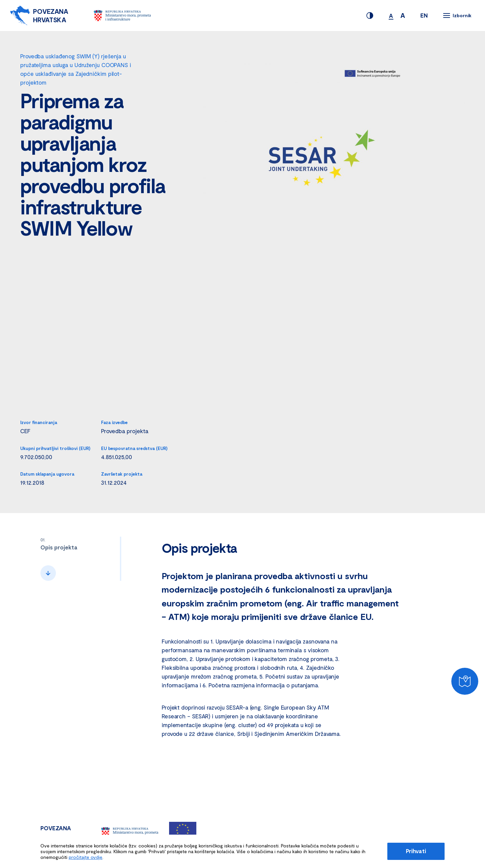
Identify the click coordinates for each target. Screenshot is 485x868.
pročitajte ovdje (86, 857)
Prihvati (416, 851)
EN (424, 15)
